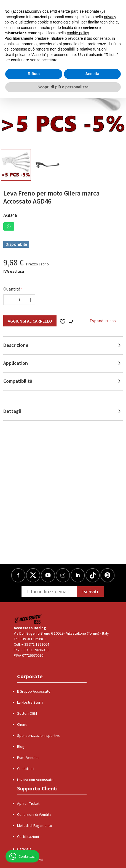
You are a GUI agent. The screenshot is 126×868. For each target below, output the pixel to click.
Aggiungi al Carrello (30, 321)
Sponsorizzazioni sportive (39, 735)
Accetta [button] (92, 74)
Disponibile (16, 244)
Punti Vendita (28, 758)
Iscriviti (90, 591)
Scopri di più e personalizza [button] (63, 87)
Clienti (22, 724)
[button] (9, 226)
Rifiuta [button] (34, 74)
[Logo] (28, 619)
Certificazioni (28, 837)
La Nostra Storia (30, 702)
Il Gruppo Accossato (34, 691)
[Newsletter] (49, 592)
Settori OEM (27, 713)
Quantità (12, 289)
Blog (21, 746)
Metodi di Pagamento (35, 825)
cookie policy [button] (78, 33)
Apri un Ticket (28, 803)
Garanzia (24, 849)
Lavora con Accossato (35, 780)
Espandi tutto (103, 321)
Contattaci (26, 769)
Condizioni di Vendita (34, 814)
